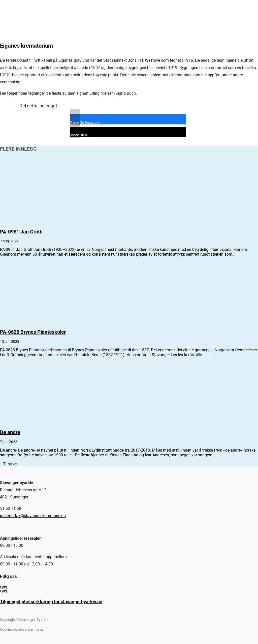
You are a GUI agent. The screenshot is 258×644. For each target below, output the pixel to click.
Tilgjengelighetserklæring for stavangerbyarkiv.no (51, 602)
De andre (10, 432)
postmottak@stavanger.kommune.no (33, 516)
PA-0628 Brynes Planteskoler (33, 332)
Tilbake (11, 464)
